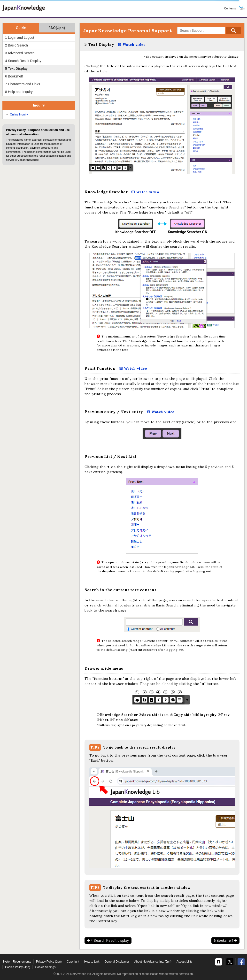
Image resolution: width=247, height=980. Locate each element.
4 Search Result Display (23, 61)
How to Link (92, 962)
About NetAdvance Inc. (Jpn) (153, 962)
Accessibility (184, 962)
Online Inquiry (19, 115)
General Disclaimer (117, 962)
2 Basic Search (16, 45)
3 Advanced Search (20, 53)
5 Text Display (16, 69)
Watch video (134, 45)
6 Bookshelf (226, 941)
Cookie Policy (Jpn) (18, 967)
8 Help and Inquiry (19, 92)
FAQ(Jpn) (57, 28)
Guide (21, 28)
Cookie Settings (45, 967)
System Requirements (17, 962)
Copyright (73, 962)
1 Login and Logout (20, 38)
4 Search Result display (108, 941)
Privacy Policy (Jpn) (49, 962)
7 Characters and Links (23, 84)
